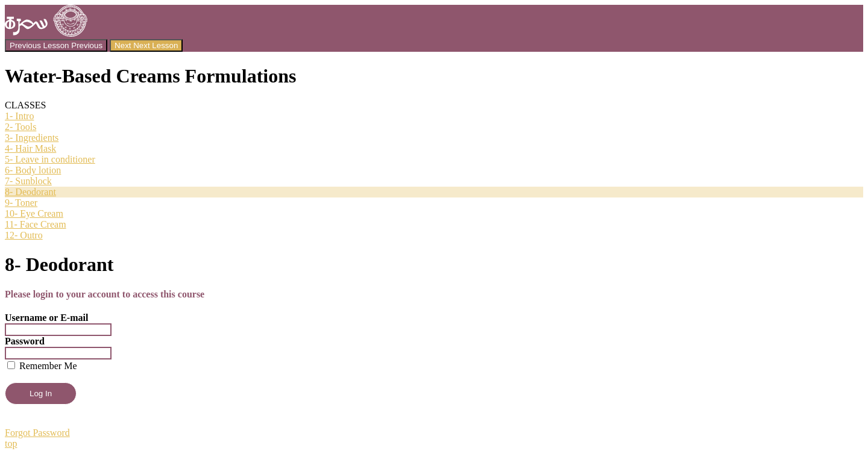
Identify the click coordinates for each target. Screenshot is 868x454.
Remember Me (42, 366)
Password (25, 341)
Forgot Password (37, 433)
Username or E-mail (46, 318)
